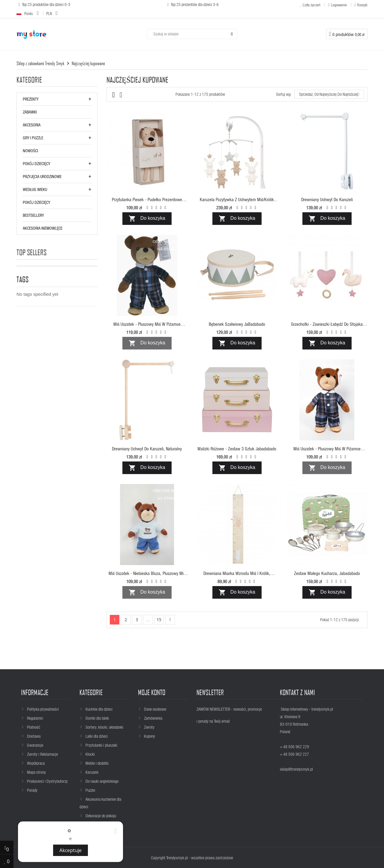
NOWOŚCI (30, 151)
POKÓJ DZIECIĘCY (36, 163)
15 (159, 620)
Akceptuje (70, 850)
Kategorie (29, 80)
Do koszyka (147, 219)
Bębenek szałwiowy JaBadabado (237, 324)
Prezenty (31, 99)
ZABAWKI (30, 112)
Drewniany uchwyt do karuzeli (327, 199)
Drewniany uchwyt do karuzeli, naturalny (147, 449)
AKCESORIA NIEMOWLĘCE (43, 228)
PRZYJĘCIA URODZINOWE (42, 176)
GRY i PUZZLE (33, 138)
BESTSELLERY (33, 215)
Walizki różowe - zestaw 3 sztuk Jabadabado (237, 449)
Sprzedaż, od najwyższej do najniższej (329, 94)
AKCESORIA (32, 125)
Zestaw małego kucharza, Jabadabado (327, 573)
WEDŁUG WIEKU (35, 189)
